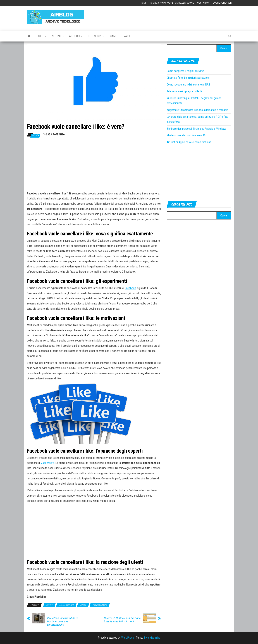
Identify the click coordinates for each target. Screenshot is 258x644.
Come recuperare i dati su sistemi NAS (188, 85)
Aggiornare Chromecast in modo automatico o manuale (197, 110)
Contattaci (203, 3)
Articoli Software (66, 605)
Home (144, 3)
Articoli (76, 36)
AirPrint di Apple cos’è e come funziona (189, 142)
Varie (127, 36)
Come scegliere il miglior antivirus (185, 71)
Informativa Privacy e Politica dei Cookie (172, 3)
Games (114, 36)
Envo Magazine (152, 638)
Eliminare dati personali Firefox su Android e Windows (196, 129)
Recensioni (96, 36)
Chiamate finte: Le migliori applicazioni (188, 78)
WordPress (128, 638)
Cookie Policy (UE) (222, 3)
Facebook (130, 288)
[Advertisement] (166, 16)
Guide (42, 36)
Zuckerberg (48, 463)
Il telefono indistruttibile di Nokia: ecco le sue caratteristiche (62, 621)
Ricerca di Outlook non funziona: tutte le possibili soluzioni (122, 620)
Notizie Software (100, 605)
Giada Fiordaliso (55, 135)
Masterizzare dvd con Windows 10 (186, 135)
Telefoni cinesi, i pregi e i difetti (184, 91)
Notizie (58, 36)
